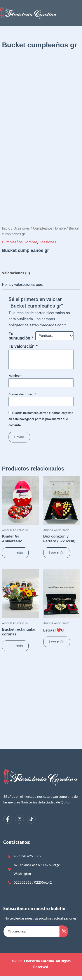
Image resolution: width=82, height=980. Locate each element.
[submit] (64, 931)
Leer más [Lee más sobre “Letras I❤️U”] (57, 642)
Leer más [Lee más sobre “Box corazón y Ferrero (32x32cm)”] (57, 553)
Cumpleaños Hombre (49, 228)
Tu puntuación (21, 336)
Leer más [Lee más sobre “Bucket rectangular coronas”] (15, 646)
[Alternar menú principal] (77, 13)
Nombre (15, 376)
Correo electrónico (22, 394)
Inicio (6, 228)
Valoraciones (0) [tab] (16, 273)
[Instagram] (19, 819)
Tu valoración (23, 346)
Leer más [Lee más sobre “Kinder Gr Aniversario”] (15, 553)
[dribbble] (31, 819)
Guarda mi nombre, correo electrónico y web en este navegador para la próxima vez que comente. (41, 419)
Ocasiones (22, 228)
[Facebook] (8, 819)
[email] (32, 931)
